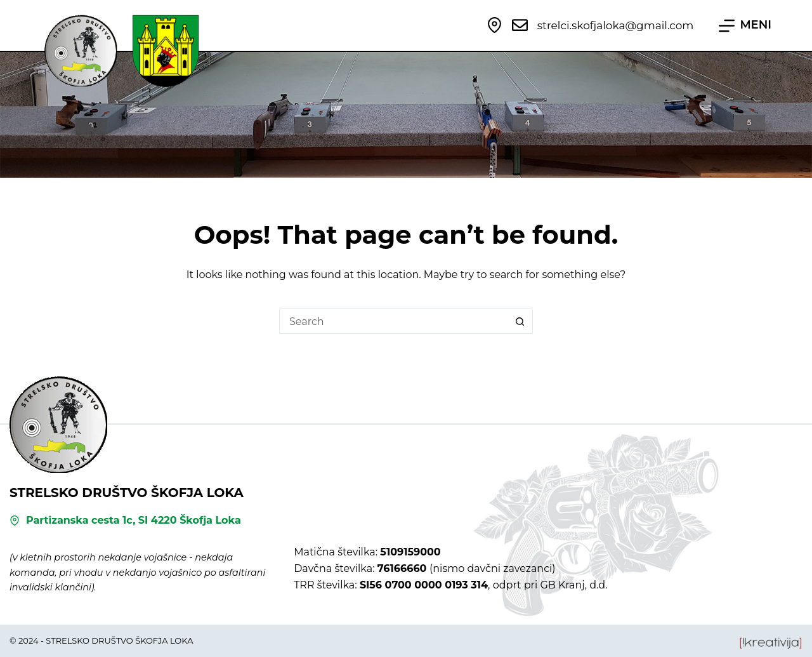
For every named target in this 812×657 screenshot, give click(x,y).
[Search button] (520, 321)
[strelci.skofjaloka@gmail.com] (520, 25)
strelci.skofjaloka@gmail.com (616, 25)
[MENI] (745, 25)
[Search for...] (393, 321)
